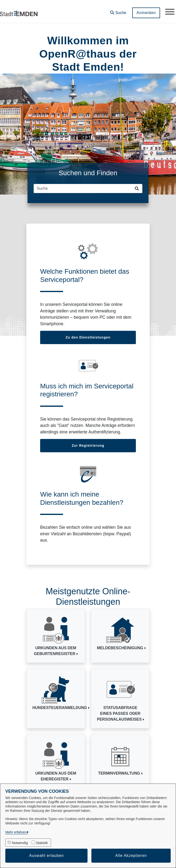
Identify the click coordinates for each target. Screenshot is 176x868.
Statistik (42, 843)
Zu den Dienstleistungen (88, 337)
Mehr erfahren (16, 832)
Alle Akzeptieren (131, 856)
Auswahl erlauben (47, 856)
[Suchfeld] (83, 189)
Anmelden (146, 13)
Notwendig (20, 843)
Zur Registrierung (88, 445)
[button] (118, 11)
